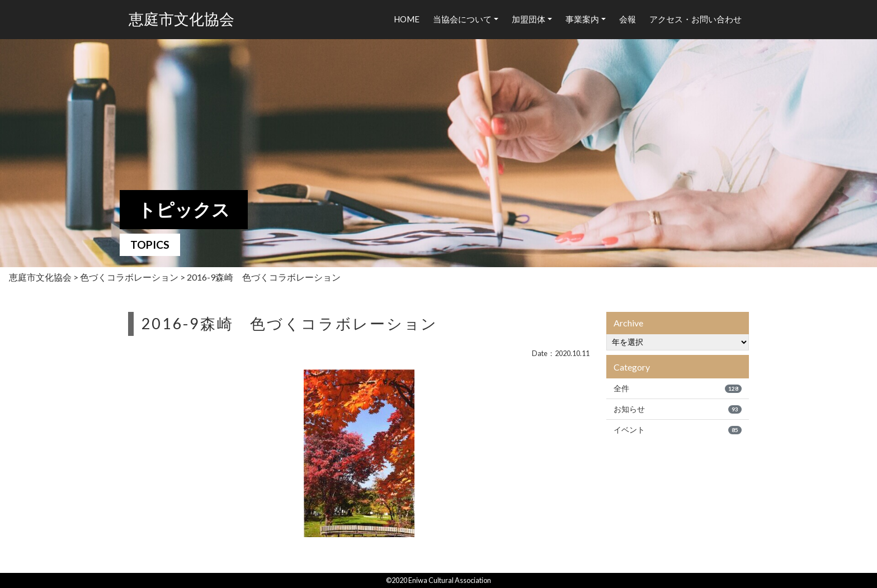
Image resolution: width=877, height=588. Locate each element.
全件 (678, 388)
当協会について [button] (462, 19)
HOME (407, 19)
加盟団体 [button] (529, 19)
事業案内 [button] (582, 19)
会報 (628, 19)
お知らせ (678, 409)
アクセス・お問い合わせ (696, 19)
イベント (678, 430)
